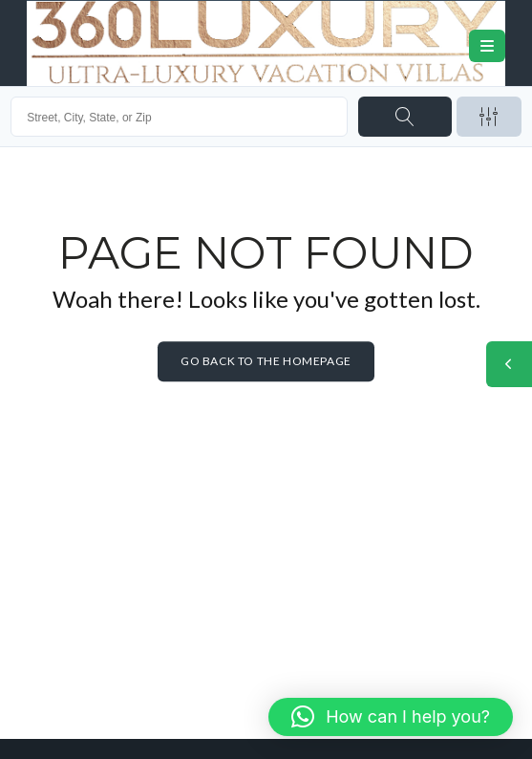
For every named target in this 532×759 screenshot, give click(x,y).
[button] (391, 717)
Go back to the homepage (266, 362)
